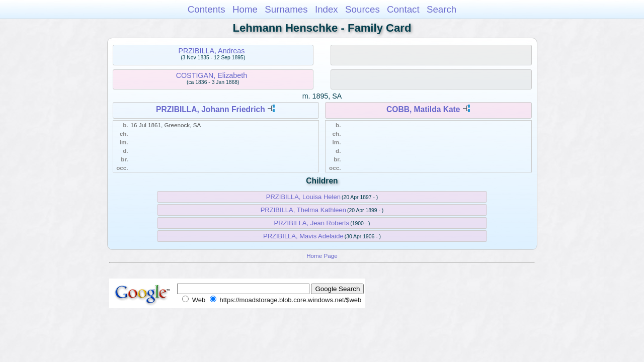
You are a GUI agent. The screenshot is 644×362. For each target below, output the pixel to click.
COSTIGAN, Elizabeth (212, 75)
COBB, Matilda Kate (423, 109)
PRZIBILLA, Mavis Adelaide (303, 236)
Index (327, 9)
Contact (403, 9)
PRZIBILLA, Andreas (211, 51)
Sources (363, 9)
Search (441, 9)
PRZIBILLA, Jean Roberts (312, 223)
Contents (207, 9)
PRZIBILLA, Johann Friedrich (211, 109)
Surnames (286, 9)
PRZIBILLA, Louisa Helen (303, 197)
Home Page (322, 256)
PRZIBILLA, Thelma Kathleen (303, 210)
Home (245, 9)
